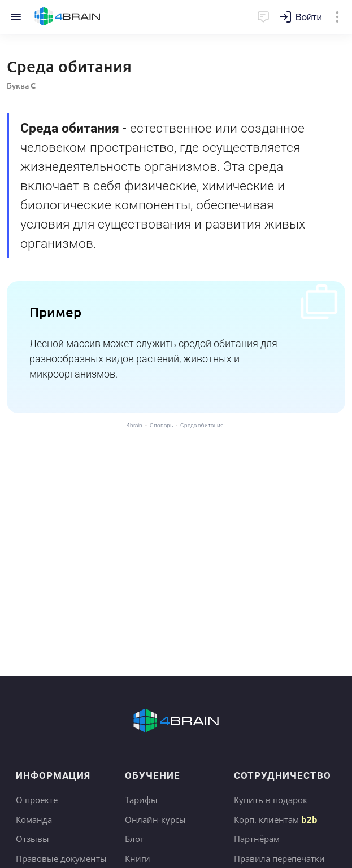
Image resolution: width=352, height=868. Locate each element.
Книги (138, 858)
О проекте (37, 800)
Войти (309, 17)
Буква (21, 86)
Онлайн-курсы (155, 819)
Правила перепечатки (279, 858)
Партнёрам (257, 839)
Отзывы (32, 839)
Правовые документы (61, 858)
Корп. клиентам (276, 819)
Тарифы (141, 800)
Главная (68, 17)
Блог (134, 839)
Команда (34, 819)
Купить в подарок (271, 800)
